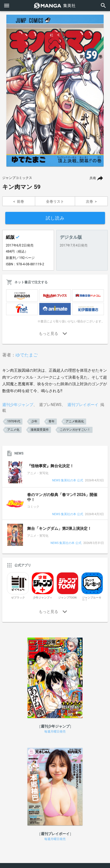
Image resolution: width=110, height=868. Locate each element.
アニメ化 (13, 430)
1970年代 (14, 421)
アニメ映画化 (75, 421)
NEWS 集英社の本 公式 (67, 481)
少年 (34, 421)
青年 (52, 421)
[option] (55, 91)
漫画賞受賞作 (40, 430)
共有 (93, 178)
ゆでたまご (27, 355)
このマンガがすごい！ (75, 430)
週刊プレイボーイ (83, 405)
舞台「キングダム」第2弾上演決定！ (59, 528)
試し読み (55, 218)
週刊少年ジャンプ (18, 405)
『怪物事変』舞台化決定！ (50, 466)
